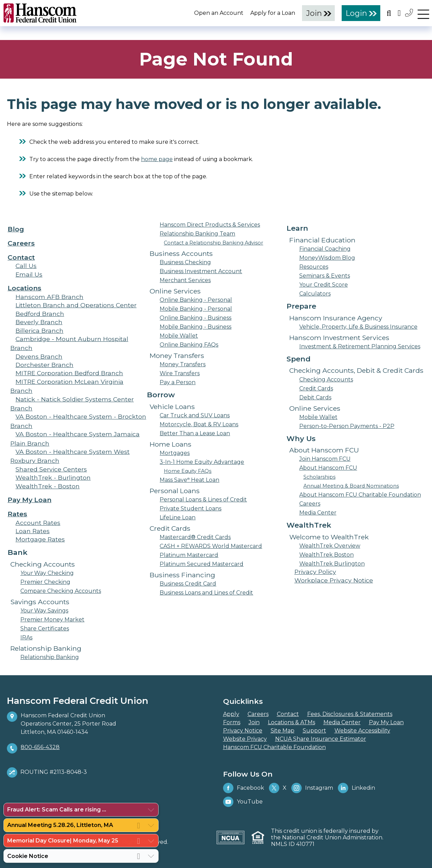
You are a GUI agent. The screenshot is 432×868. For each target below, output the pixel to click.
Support (314, 731)
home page (157, 159)
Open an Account (219, 13)
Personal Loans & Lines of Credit (203, 500)
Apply (231, 714)
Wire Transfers (180, 373)
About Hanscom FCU (328, 468)
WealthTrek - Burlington (53, 477)
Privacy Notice (243, 731)
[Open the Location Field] (399, 13)
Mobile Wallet (179, 336)
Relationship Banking (50, 657)
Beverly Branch (39, 322)
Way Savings (44, 611)
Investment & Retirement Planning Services (360, 346)
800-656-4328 (40, 747)
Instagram (312, 788)
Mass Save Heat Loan (189, 480)
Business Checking (185, 262)
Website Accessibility (362, 731)
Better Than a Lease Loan (195, 433)
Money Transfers (183, 364)
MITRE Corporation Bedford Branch (69, 373)
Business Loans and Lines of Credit (206, 593)
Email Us (29, 274)
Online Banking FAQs (189, 345)
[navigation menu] (423, 13)
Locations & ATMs (292, 722)
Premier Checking (45, 582)
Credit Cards (316, 388)
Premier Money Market (52, 620)
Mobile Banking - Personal (196, 309)
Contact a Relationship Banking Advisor (213, 243)
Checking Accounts (326, 380)
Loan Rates (33, 531)
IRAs (26, 637)
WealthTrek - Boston (48, 486)
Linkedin (356, 788)
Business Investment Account (201, 271)
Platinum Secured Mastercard (202, 564)
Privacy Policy (315, 572)
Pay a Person (178, 382)
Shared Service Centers (51, 469)
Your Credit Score (324, 285)
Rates (17, 514)
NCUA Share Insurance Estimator (321, 739)
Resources (314, 267)
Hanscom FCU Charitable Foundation (274, 747)
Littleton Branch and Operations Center (76, 305)
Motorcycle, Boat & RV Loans (199, 424)
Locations (24, 288)
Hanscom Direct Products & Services (210, 225)
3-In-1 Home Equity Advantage (202, 462)
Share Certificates (45, 628)
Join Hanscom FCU (325, 459)
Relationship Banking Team (197, 234)
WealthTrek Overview (330, 546)
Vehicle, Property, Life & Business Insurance (358, 327)
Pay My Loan (29, 500)
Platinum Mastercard (189, 555)
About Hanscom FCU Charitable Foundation (360, 495)
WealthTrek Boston (326, 555)
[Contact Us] (410, 13)
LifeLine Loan (178, 517)
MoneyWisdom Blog (327, 258)
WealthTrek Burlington (332, 564)
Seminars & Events (325, 276)
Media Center (318, 513)
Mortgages (175, 453)
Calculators (315, 294)
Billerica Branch (39, 331)
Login (356, 13)
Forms (232, 722)
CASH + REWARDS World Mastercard (211, 546)
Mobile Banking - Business (195, 327)
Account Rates (38, 523)
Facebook (244, 788)
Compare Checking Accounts (61, 591)
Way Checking (47, 573)
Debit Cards (315, 397)
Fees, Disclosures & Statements (350, 714)
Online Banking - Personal (196, 300)
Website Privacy (245, 739)
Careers (21, 243)
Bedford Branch (40, 314)
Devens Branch (39, 356)
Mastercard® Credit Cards (195, 537)
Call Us (26, 266)
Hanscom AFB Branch (49, 297)
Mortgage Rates (40, 539)
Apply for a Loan (273, 13)
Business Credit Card (188, 584)
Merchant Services (185, 280)
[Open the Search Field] (389, 13)
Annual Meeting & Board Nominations (351, 486)
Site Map (283, 731)
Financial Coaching (325, 249)
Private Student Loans (190, 508)
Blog (16, 229)
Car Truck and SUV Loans (195, 415)
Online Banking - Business (195, 318)
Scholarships (319, 477)
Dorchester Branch (44, 365)
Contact (21, 257)
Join (314, 13)
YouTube (243, 802)
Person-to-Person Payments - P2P (347, 426)
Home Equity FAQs (188, 471)
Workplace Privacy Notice (334, 580)
